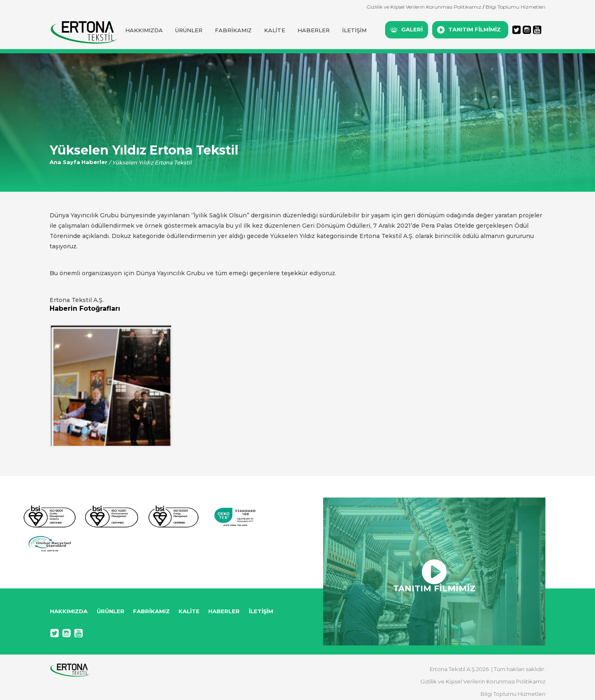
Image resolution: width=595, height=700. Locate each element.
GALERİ (412, 29)
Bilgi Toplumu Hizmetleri (515, 7)
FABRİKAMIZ (233, 30)
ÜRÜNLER (189, 30)
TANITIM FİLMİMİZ (475, 29)
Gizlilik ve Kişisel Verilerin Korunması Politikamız (424, 7)
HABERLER (314, 30)
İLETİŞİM (354, 30)
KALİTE (275, 30)
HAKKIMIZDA (144, 30)
